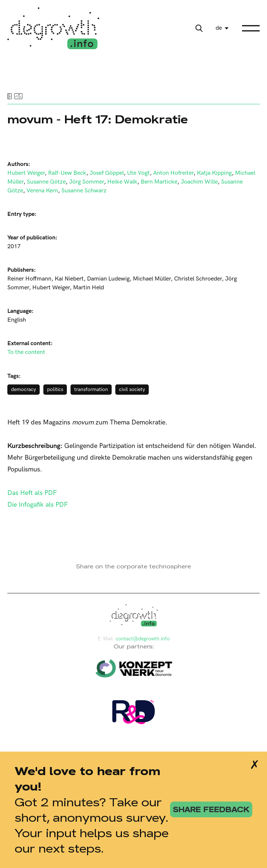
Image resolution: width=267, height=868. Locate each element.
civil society (132, 389)
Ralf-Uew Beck (67, 173)
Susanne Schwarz (84, 191)
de (219, 28)
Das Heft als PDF (32, 493)
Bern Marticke (159, 182)
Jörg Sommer (86, 182)
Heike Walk (122, 182)
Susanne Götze (46, 182)
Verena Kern (42, 191)
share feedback (211, 809)
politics (55, 389)
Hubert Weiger (26, 173)
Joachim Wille (199, 182)
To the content (26, 352)
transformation (91, 389)
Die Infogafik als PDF (38, 505)
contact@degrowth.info (143, 639)
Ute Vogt (138, 173)
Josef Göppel (107, 173)
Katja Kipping (214, 173)
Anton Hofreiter (173, 173)
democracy (24, 389)
